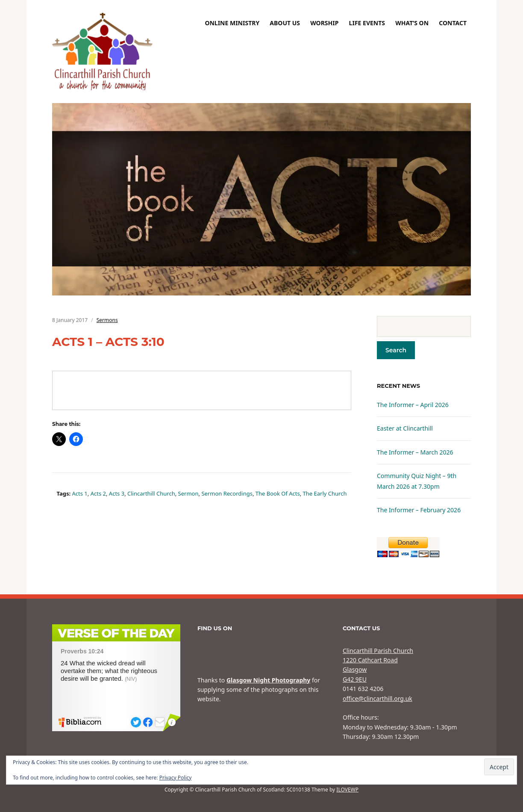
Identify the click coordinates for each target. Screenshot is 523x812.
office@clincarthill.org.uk (378, 698)
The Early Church (325, 493)
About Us (285, 23)
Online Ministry (232, 23)
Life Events (367, 23)
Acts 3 (117, 493)
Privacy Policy (176, 778)
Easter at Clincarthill (405, 428)
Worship (324, 23)
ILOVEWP (347, 790)
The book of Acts (278, 493)
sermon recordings (227, 493)
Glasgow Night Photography (268, 680)
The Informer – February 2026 (419, 510)
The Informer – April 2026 (413, 405)
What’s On (412, 23)
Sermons (107, 320)
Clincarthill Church (151, 493)
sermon (188, 493)
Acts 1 (80, 493)
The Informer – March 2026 (415, 452)
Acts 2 (98, 493)
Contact (453, 23)
